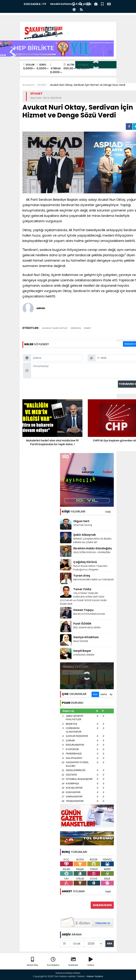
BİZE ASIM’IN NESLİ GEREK (87, 628)
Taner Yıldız (82, 589)
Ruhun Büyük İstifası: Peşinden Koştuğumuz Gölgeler (90, 568)
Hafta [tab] (104, 694)
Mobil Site (32, 962)
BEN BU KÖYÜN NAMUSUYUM (89, 614)
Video (91, 962)
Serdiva (76, 328)
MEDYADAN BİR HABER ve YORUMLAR (94, 580)
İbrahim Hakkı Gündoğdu (93, 548)
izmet (87, 328)
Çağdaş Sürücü (85, 562)
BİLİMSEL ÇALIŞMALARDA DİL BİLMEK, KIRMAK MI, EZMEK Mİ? (93, 540)
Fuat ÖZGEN (82, 624)
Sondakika (53, 962)
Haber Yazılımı (95, 976)
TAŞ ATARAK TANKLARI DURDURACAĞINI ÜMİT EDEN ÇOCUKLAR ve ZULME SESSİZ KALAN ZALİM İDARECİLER (83, 599)
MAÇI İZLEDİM (81, 641)
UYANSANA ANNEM (84, 655)
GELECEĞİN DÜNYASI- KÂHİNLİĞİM (92, 552)
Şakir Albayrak (85, 535)
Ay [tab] (111, 694)
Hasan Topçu (83, 610)
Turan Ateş (82, 576)
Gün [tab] (95, 694)
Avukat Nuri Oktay (55, 328)
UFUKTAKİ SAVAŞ (83, 525)
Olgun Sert (81, 521)
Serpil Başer (82, 651)
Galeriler (73, 962)
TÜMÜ (108, 512)
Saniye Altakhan (86, 637)
